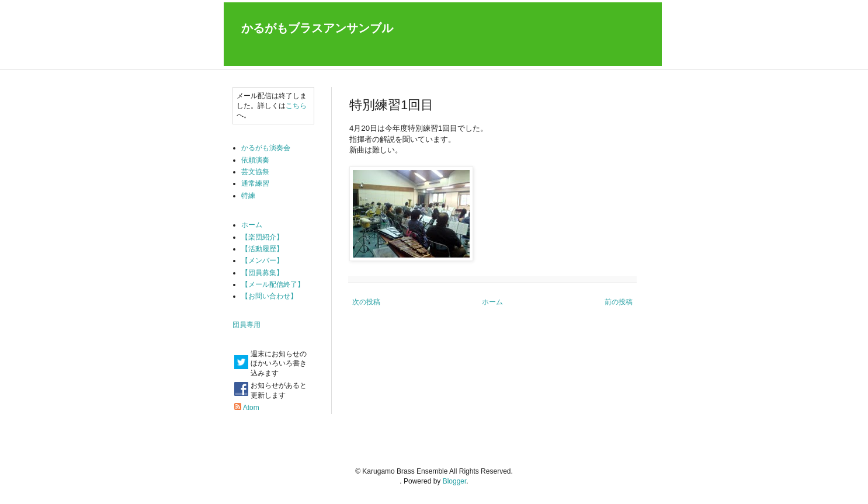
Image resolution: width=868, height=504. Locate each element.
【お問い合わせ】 (269, 296)
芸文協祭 (255, 172)
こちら (296, 106)
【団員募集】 (262, 273)
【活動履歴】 (262, 249)
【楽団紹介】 (262, 237)
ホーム (492, 302)
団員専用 (246, 325)
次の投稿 (366, 302)
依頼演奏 (255, 160)
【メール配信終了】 (273, 284)
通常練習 (255, 183)
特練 (248, 196)
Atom (251, 408)
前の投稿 (619, 302)
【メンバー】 (262, 260)
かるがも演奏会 (266, 148)
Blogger (455, 481)
